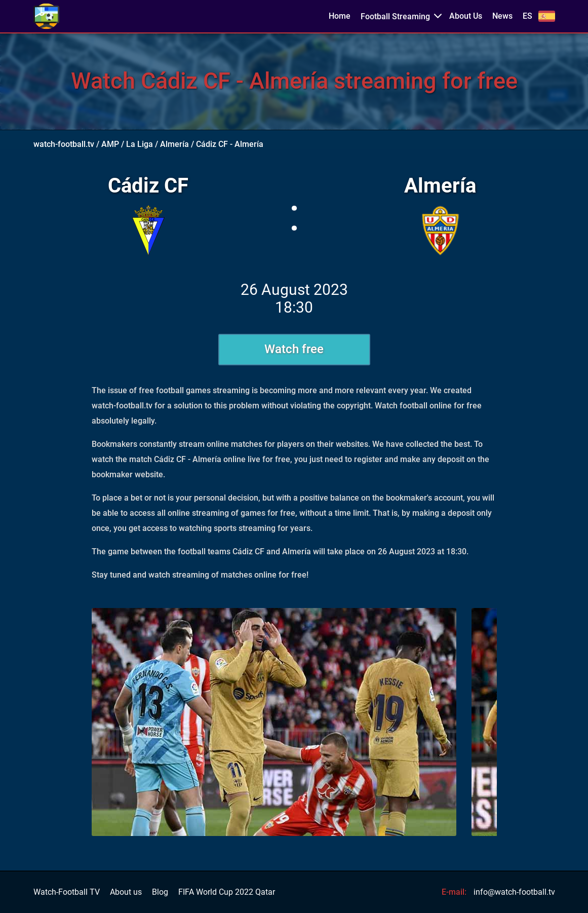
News (502, 16)
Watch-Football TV (67, 892)
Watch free (294, 349)
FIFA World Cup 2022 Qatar (227, 892)
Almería (174, 144)
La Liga (140, 144)
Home (340, 16)
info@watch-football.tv (514, 892)
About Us (466, 16)
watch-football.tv (64, 144)
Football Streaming (395, 16)
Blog (160, 892)
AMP (110, 144)
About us (126, 892)
